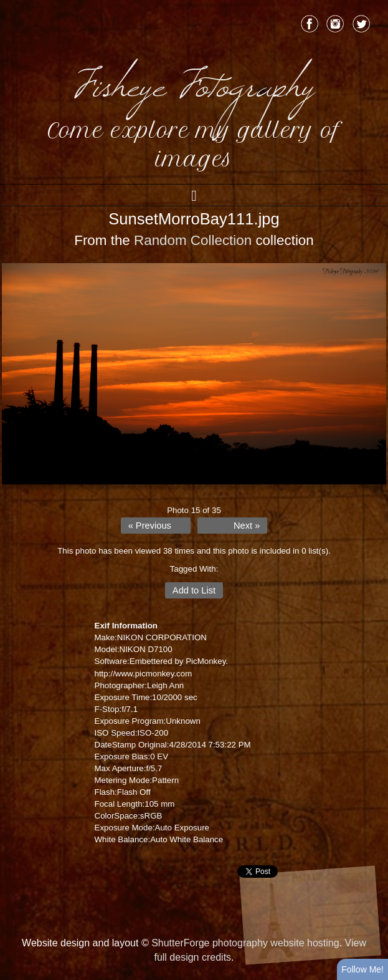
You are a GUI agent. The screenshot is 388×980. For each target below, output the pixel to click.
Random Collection (193, 240)
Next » (247, 526)
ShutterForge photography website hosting (245, 943)
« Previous (150, 526)
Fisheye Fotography (194, 81)
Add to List (194, 590)
